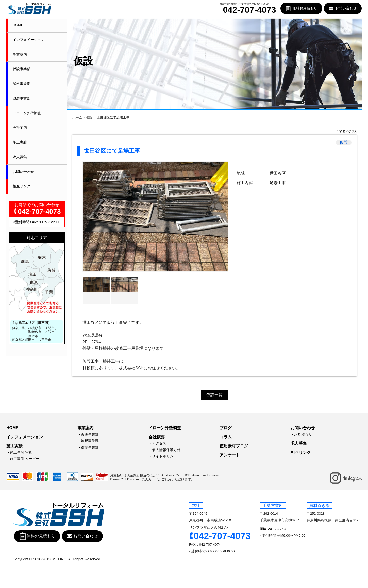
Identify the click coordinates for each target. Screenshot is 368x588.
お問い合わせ (346, 8)
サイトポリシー (164, 456)
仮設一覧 (214, 395)
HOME (18, 25)
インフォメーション (29, 40)
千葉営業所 (273, 506)
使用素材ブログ (234, 446)
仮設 (89, 117)
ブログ (226, 428)
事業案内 (20, 54)
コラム (226, 437)
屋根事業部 (22, 84)
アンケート (230, 455)
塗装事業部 (22, 98)
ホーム (77, 117)
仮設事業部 (22, 69)
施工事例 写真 (21, 452)
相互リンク (22, 186)
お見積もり (303, 434)
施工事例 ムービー (25, 459)
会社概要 (157, 437)
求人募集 (20, 157)
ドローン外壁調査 (27, 113)
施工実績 (20, 142)
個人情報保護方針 (166, 450)
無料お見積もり (305, 8)
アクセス (159, 443)
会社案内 (20, 128)
